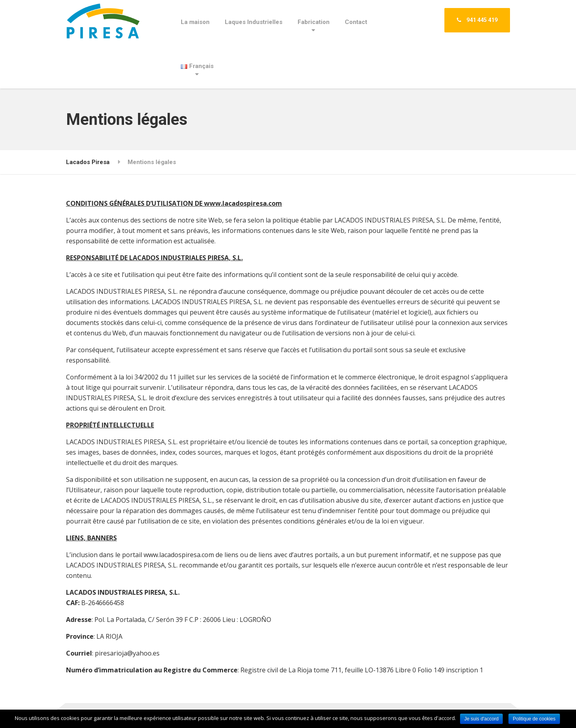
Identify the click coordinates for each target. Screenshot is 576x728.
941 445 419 (477, 20)
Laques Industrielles (254, 22)
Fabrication (314, 22)
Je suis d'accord (482, 719)
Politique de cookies (534, 719)
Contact (356, 22)
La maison (195, 22)
